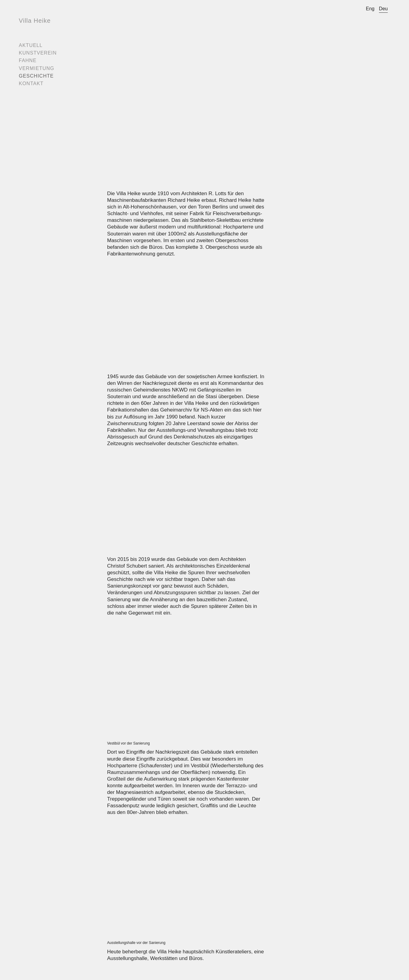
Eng (370, 9)
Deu (383, 9)
